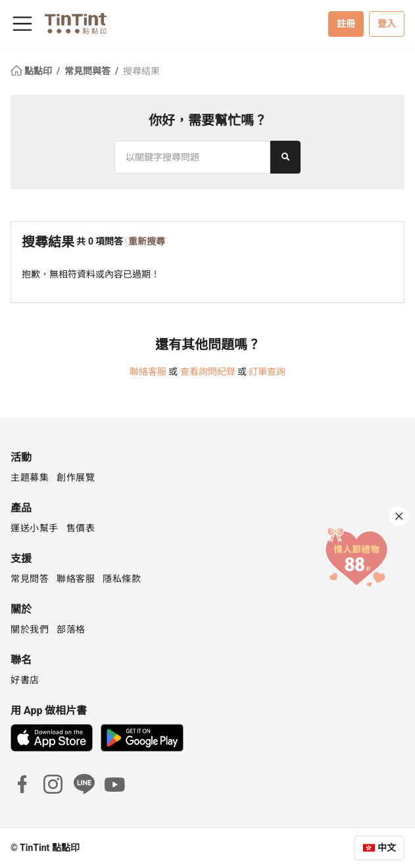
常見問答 (30, 579)
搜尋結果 (141, 71)
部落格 (71, 629)
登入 (387, 24)
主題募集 (30, 477)
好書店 (25, 680)
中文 (387, 848)
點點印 (32, 71)
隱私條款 (122, 579)
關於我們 (30, 629)
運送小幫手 (35, 528)
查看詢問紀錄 (208, 372)
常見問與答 (88, 71)
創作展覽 (76, 477)
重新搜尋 (147, 241)
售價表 (81, 528)
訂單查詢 (267, 372)
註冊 (346, 24)
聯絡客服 (148, 372)
